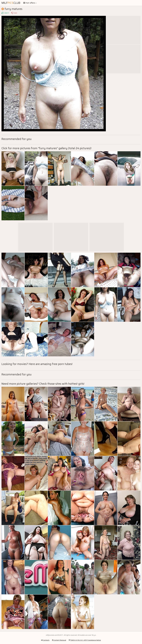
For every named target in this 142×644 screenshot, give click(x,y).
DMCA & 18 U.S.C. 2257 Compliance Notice (85, 640)
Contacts (45, 640)
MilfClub (11, 3)
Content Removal (59, 640)
